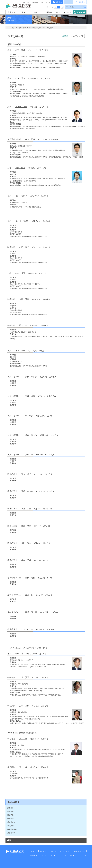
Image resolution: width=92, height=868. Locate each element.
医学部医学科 (20, 28)
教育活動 (10, 812)
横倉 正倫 (30, 139)
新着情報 (10, 808)
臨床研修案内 (12, 829)
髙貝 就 (23, 739)
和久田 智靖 (21, 107)
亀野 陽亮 (20, 168)
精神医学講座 (41, 28)
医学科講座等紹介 (31, 28)
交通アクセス (27, 2)
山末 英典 (20, 50)
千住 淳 (19, 653)
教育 (13, 28)
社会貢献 (10, 826)
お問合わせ (36, 2)
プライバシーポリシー (78, 851)
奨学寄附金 (11, 833)
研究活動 (10, 815)
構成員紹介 (11, 822)
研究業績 (10, 819)
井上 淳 (23, 767)
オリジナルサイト (77, 36)
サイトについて (64, 851)
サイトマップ (46, 2)
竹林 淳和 (20, 78)
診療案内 (65, 36)
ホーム (9, 28)
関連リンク (42, 851)
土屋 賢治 (24, 677)
